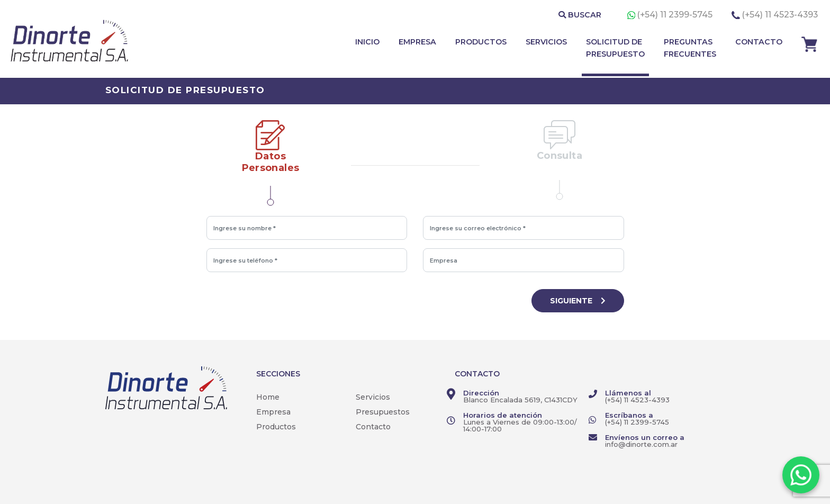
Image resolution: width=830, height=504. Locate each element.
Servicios (373, 397)
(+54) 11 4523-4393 (780, 15)
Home (268, 397)
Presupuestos (383, 412)
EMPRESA (417, 42)
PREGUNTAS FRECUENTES (690, 48)
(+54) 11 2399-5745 (676, 15)
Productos (276, 427)
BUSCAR (580, 15)
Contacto (373, 427)
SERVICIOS (546, 42)
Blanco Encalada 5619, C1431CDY (520, 400)
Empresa (273, 412)
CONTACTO (759, 42)
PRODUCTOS (481, 42)
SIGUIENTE (578, 301)
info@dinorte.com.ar (641, 444)
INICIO (367, 42)
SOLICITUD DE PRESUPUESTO (615, 48)
